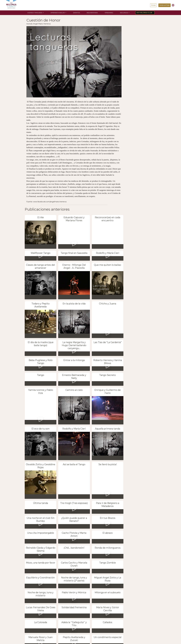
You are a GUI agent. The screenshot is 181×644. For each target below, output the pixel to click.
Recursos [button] (124, 13)
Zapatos (76, 13)
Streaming (109, 13)
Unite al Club (164, 5)
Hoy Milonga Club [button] (144, 13)
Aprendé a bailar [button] (58, 13)
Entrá (153, 5)
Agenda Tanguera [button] (35, 13)
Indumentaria (92, 13)
